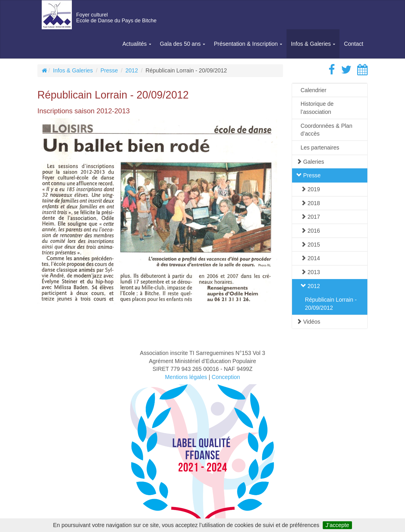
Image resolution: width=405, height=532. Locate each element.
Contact (354, 44)
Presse (109, 70)
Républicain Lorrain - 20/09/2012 (331, 304)
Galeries (310, 162)
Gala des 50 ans (183, 44)
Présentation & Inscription (248, 44)
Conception (226, 377)
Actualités (137, 44)
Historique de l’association (317, 108)
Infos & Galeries (313, 44)
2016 (310, 231)
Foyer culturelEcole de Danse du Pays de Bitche (116, 18)
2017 (310, 217)
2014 (310, 258)
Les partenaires (320, 147)
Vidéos (308, 322)
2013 (310, 272)
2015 (310, 245)
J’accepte (337, 525)
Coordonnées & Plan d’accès (327, 130)
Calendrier (314, 90)
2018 (310, 203)
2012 (132, 70)
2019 (310, 189)
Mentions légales (186, 377)
